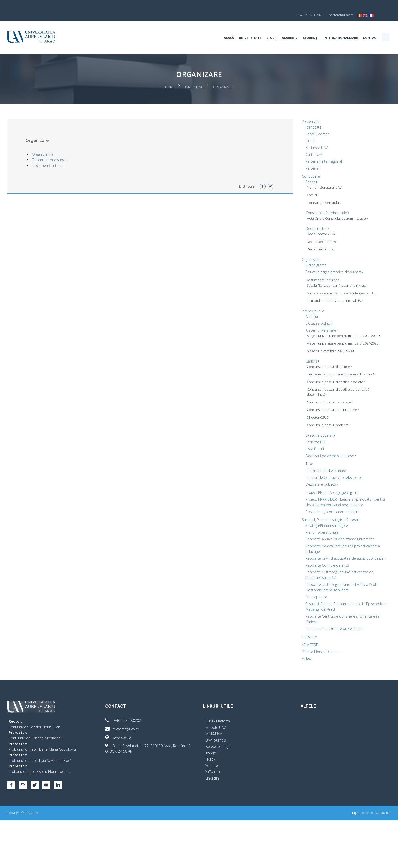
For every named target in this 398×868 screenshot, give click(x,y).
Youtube (212, 808)
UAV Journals (216, 782)
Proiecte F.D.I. (295, 462)
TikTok (210, 801)
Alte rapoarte (295, 639)
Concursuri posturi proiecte (307, 445)
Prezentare (289, 111)
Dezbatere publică (300, 504)
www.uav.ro (140, 779)
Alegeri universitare (300, 335)
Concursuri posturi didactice (308, 381)
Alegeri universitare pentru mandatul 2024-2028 (313, 355)
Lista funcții (293, 469)
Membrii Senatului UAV (303, 177)
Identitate (292, 116)
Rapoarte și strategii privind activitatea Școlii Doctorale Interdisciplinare (306, 627)
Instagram (213, 795)
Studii (228, 29)
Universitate (207, 29)
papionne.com (320, 861)
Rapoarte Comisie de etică (306, 602)
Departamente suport (93, 149)
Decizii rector (296, 223)
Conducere (289, 166)
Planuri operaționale (301, 558)
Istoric (289, 130)
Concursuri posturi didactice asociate (314, 402)
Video (285, 701)
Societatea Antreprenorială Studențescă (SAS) (306, 295)
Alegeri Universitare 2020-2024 (309, 366)
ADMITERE (288, 687)
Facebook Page (218, 789)
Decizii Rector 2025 (300, 236)
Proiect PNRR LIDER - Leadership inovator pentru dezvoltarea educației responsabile (310, 525)
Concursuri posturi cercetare (308, 422)
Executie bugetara (299, 455)
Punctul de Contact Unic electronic (312, 497)
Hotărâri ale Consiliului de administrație (305, 210)
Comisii (291, 184)
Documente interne (91, 155)
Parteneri (291, 158)
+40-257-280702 (145, 763)
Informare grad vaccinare (304, 490)
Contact (327, 29)
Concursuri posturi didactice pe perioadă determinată (309, 412)
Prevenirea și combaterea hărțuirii (311, 537)
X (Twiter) (212, 814)
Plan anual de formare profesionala (313, 671)
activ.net (342, 861)
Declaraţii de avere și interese (309, 475)
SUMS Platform (218, 763)
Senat (290, 171)
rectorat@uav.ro (144, 771)
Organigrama (86, 144)
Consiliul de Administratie (306, 202)
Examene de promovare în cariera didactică (311, 391)
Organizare (289, 254)
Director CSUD (296, 437)
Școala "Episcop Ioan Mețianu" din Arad (311, 282)
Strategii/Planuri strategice (305, 551)
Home (170, 77)
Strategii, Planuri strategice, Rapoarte (310, 545)
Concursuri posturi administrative (311, 429)
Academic (247, 29)
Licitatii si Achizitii (298, 328)
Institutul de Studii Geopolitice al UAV (313, 305)
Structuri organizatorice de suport (313, 266)
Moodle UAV (215, 770)
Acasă (186, 29)
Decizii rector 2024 (299, 228)
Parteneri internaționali (303, 151)
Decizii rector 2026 (299, 244)
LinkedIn (212, 820)
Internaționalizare (297, 29)
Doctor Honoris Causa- (299, 694)
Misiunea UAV (295, 137)
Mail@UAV (214, 776)
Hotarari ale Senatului (303, 192)
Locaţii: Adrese (296, 123)
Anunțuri (291, 321)
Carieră (291, 376)
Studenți (267, 29)
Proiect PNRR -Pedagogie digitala (311, 512)
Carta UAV (292, 144)
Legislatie (288, 679)
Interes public (291, 315)
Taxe (288, 484)
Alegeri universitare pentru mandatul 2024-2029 (313, 343)
